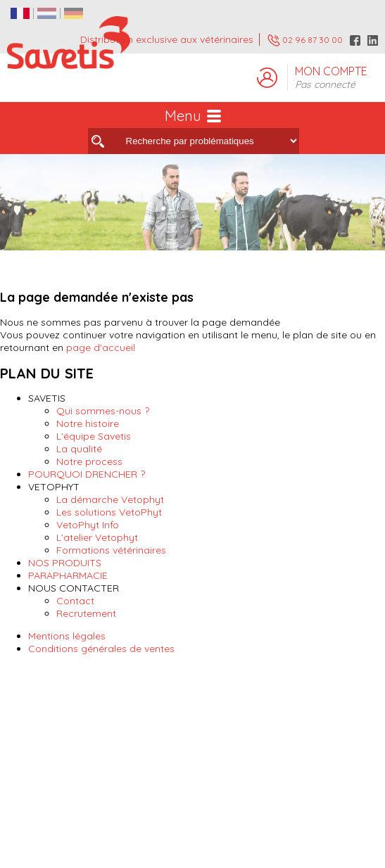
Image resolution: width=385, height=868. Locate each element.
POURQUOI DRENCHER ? (87, 474)
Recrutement (86, 613)
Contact (75, 601)
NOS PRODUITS (65, 563)
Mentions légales (67, 636)
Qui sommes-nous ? (103, 411)
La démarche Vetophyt (110, 499)
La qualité (79, 449)
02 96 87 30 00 (305, 40)
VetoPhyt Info (88, 525)
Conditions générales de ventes (101, 649)
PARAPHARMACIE (68, 575)
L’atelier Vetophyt (97, 537)
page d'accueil (101, 347)
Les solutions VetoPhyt (109, 512)
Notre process (89, 461)
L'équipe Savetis (94, 436)
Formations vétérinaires (111, 550)
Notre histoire (88, 423)
